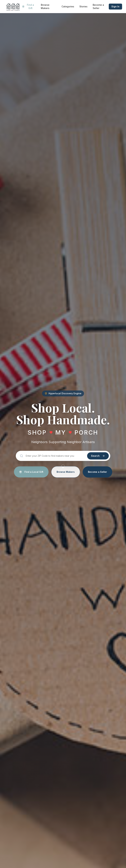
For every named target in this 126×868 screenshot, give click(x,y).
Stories (83, 6)
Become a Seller (98, 6)
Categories (68, 6)
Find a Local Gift (31, 472)
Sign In (115, 6)
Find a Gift (28, 6)
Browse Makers (45, 6)
